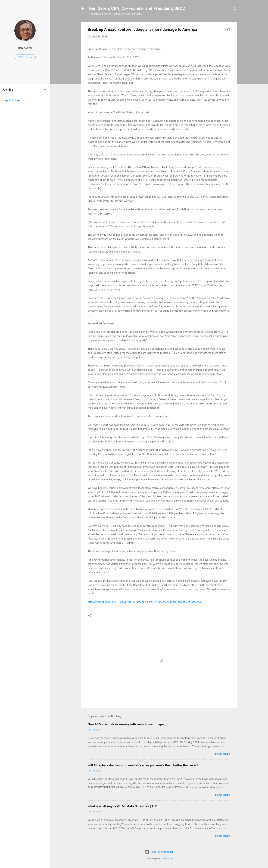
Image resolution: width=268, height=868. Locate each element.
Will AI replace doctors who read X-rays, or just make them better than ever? (143, 765)
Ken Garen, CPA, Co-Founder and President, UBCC (137, 8)
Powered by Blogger (159, 852)
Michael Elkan (167, 859)
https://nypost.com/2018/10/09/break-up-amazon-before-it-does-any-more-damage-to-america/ (145, 602)
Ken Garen (25, 48)
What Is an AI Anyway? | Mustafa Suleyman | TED (122, 806)
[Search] (235, 10)
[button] (228, 30)
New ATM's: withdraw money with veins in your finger (126, 724)
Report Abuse (11, 100)
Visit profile (25, 57)
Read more (223, 754)
